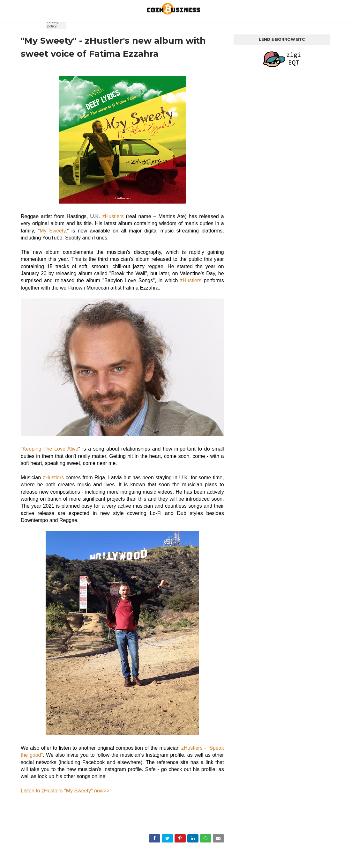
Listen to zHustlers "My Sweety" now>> (65, 791)
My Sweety (52, 231)
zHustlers (113, 216)
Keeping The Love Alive (51, 449)
